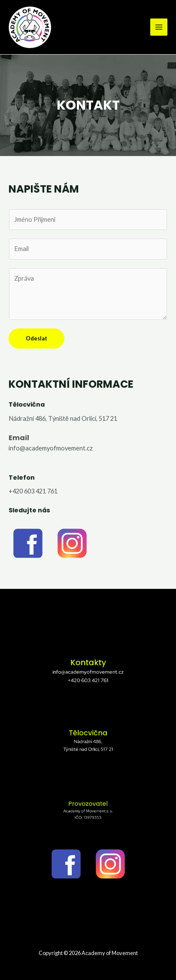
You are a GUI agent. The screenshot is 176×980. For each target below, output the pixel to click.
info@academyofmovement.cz (88, 672)
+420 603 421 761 (33, 491)
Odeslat (36, 338)
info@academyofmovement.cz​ (51, 448)
